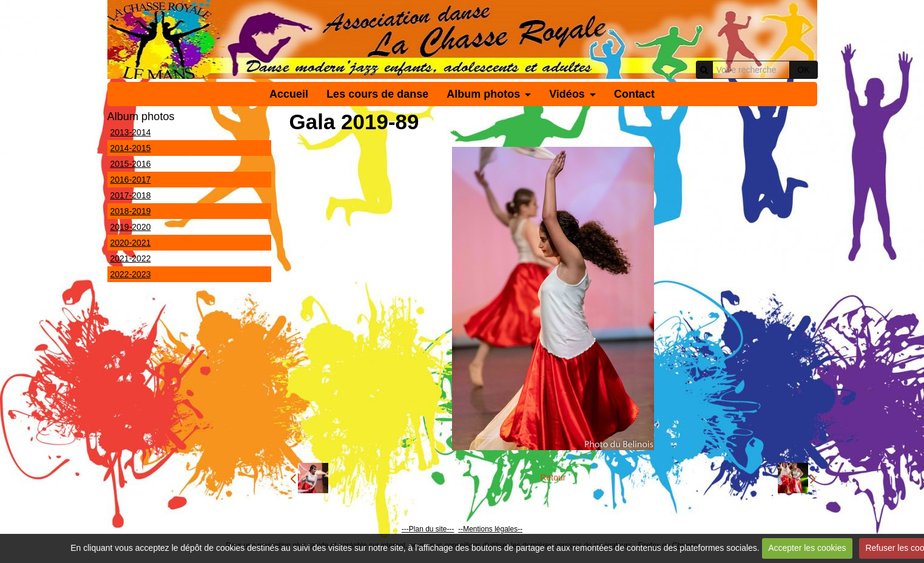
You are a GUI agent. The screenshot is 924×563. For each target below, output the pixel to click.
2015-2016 (131, 164)
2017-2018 (131, 195)
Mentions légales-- (493, 529)
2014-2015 (131, 148)
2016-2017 (131, 180)
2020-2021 (131, 243)
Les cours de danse (377, 94)
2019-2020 (131, 227)
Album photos (483, 94)
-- (460, 529)
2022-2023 (131, 274)
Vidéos (567, 94)
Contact (634, 94)
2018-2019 (131, 211)
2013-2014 (131, 132)
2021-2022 (131, 258)
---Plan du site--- (428, 529)
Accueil (289, 94)
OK (803, 70)
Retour (553, 477)
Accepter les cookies (807, 548)
